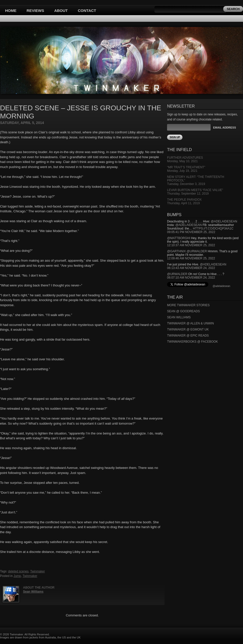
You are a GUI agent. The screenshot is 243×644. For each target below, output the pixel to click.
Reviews (35, 11)
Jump (17, 576)
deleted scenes (18, 571)
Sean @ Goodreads (184, 311)
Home (11, 11)
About (61, 11)
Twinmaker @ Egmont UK (188, 329)
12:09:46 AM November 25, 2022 (191, 258)
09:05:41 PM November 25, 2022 (191, 232)
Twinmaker (37, 571)
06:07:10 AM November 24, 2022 (191, 278)
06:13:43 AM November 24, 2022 (191, 268)
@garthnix (176, 251)
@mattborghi (179, 238)
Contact (87, 11)
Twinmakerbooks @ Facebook (193, 342)
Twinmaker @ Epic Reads (188, 336)
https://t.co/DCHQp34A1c (213, 228)
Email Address (225, 128)
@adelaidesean (224, 221)
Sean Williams (33, 592)
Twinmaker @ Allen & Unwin (190, 323)
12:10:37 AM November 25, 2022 (191, 245)
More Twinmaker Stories (188, 305)
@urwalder (197, 251)
